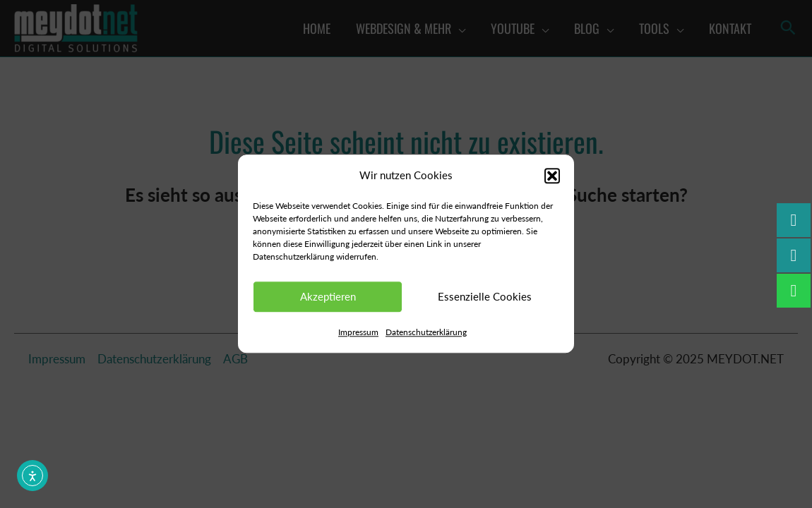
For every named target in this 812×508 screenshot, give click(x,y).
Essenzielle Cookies (485, 297)
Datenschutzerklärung (426, 332)
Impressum (358, 332)
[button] (552, 176)
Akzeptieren (328, 297)
